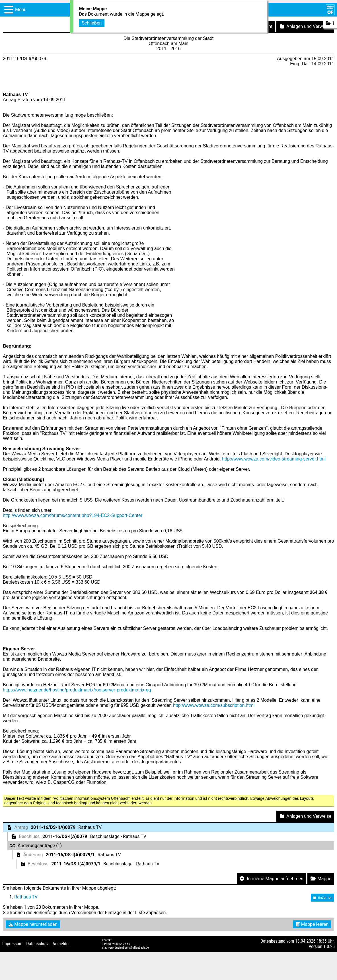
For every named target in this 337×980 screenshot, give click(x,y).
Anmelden (62, 944)
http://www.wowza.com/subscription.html (214, 705)
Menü (21, 10)
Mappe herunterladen (33, 924)
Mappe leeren (312, 924)
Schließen (92, 22)
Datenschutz (37, 944)
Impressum (12, 944)
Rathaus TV (26, 897)
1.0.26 (329, 946)
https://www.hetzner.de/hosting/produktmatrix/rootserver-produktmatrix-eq (77, 690)
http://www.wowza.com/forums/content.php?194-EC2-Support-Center (73, 515)
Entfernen (322, 898)
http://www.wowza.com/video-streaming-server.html (274, 459)
